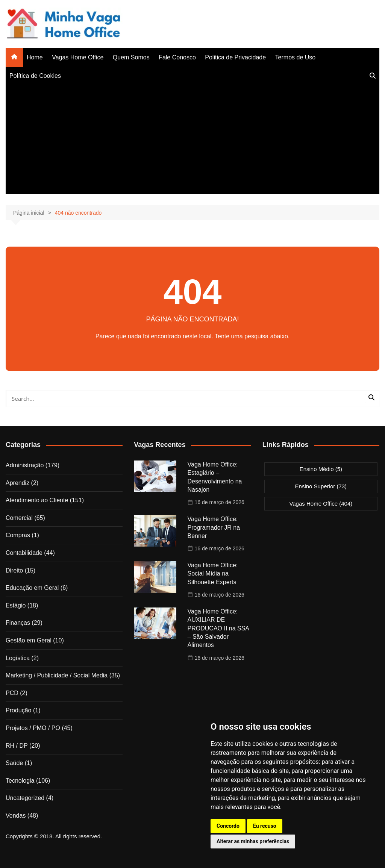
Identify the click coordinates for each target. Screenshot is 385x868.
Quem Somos (131, 57)
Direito (14, 570)
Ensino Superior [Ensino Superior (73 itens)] (321, 486)
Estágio (16, 605)
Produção (19, 710)
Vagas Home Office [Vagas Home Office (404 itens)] (321, 504)
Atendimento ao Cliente (37, 500)
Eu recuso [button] (265, 826)
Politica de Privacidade (235, 57)
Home (35, 57)
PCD (12, 693)
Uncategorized (25, 798)
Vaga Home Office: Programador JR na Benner (214, 527)
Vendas (16, 816)
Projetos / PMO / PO (33, 728)
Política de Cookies (35, 76)
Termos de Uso (296, 57)
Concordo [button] (228, 826)
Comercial (19, 518)
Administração (25, 465)
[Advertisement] (192, 141)
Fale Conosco (177, 57)
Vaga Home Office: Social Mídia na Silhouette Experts (213, 574)
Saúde (14, 763)
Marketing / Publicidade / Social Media (57, 675)
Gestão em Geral (29, 640)
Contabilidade (24, 553)
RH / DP (17, 746)
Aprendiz (17, 483)
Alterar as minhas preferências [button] (253, 841)
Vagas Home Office (78, 57)
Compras (18, 535)
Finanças (18, 623)
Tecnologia (20, 781)
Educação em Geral (32, 588)
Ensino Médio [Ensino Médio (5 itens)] (321, 469)
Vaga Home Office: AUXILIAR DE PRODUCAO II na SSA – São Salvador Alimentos (218, 628)
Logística (18, 658)
